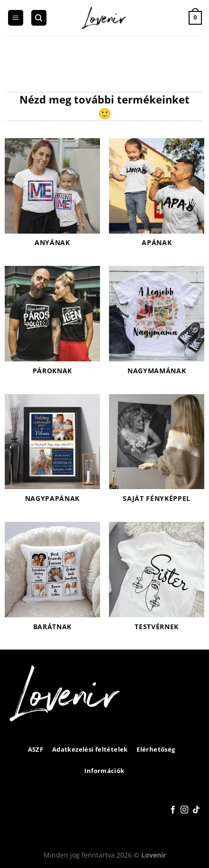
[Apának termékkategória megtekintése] (157, 198)
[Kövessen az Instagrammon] (184, 810)
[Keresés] (39, 18)
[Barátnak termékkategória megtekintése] (52, 581)
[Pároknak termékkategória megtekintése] (52, 325)
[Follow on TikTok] (196, 810)
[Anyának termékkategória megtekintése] (52, 198)
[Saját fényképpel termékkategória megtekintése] (157, 453)
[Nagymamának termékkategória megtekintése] (157, 325)
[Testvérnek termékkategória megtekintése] (157, 581)
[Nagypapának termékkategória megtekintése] (52, 453)
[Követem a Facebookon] (173, 810)
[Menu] (16, 18)
